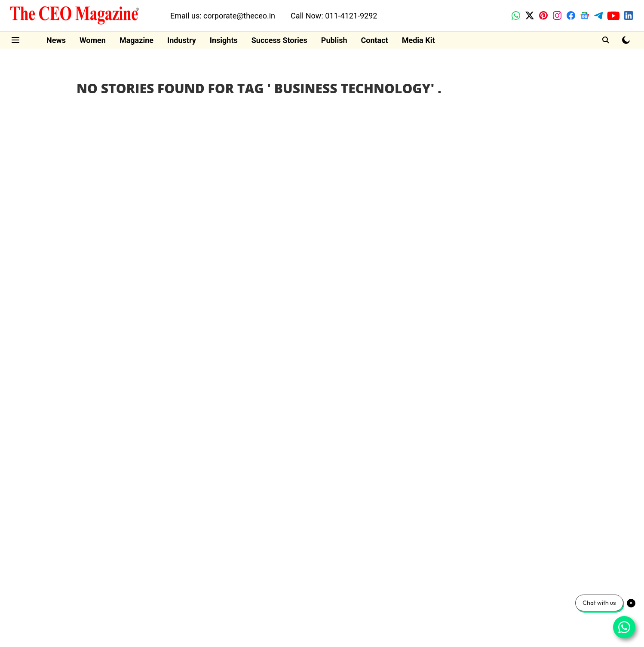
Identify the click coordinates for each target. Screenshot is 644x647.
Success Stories (279, 40)
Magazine (136, 40)
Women (93, 40)
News (56, 40)
